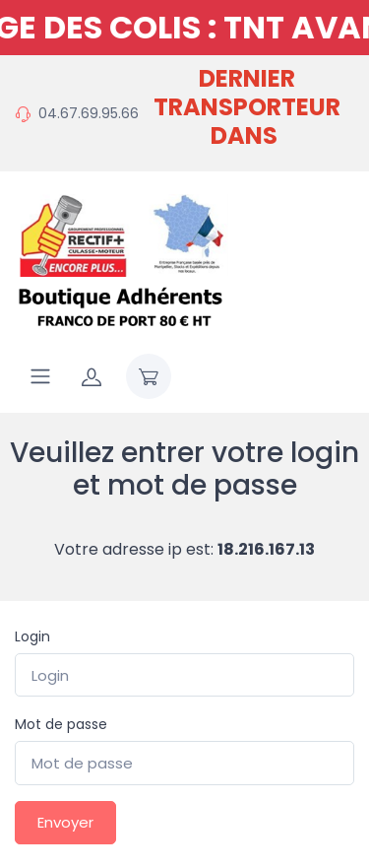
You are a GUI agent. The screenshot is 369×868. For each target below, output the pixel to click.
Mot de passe (61, 724)
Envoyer (65, 822)
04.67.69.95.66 (89, 113)
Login (32, 636)
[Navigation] (40, 376)
